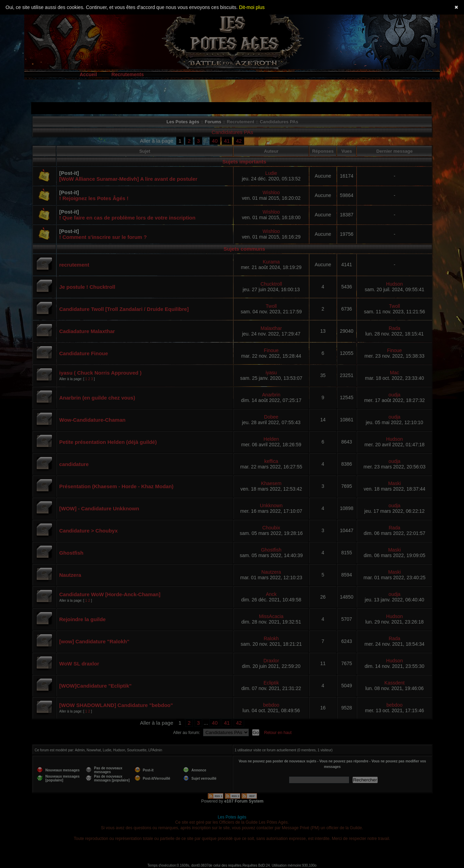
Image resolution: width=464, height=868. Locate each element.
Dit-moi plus (252, 7)
